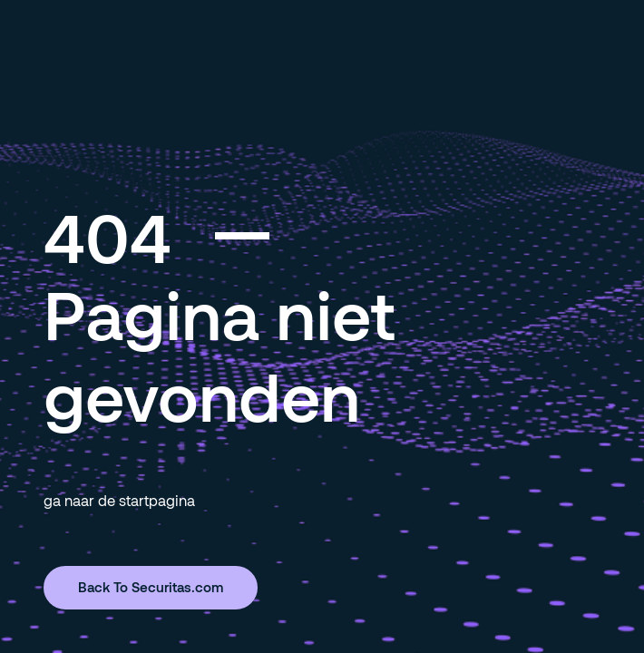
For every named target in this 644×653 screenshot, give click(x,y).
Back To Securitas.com (151, 587)
